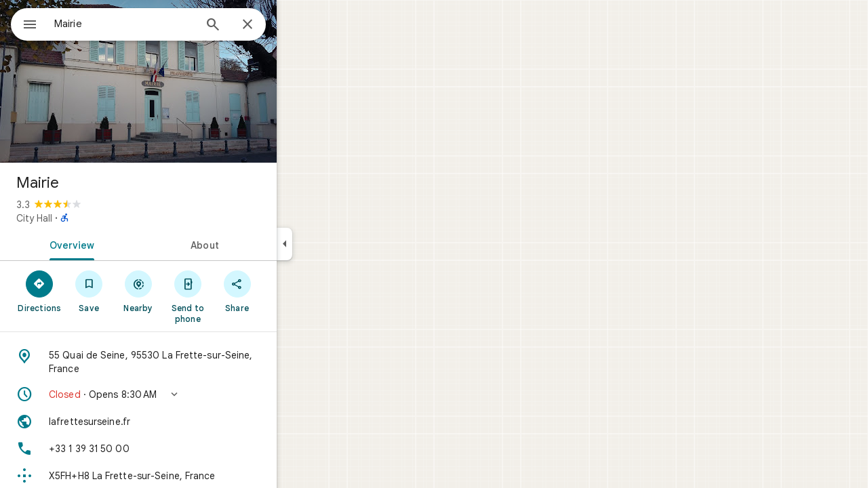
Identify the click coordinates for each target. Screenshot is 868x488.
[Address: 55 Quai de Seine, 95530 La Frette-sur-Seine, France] (187, 362)
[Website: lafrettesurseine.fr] (187, 422)
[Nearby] (188, 291)
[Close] (296, 25)
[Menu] (24, 23)
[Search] (262, 26)
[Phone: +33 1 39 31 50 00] (187, 449)
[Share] (286, 291)
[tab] (118, 244)
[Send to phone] (236, 296)
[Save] (138, 291)
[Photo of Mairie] (187, 81)
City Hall (83, 218)
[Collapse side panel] (333, 244)
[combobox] (159, 24)
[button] (187, 394)
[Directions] (88, 291)
